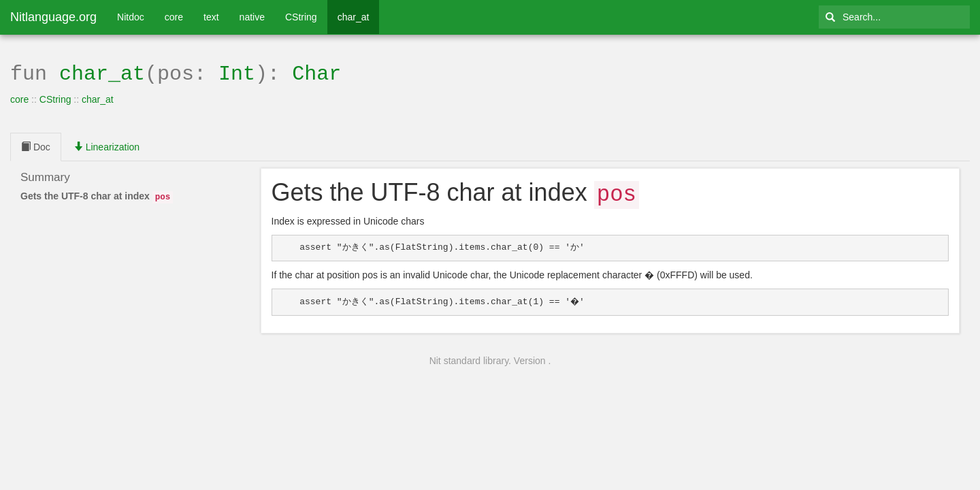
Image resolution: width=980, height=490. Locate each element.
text (211, 17)
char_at (354, 17)
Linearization (107, 146)
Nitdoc (131, 17)
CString (301, 17)
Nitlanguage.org (53, 17)
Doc (36, 146)
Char (316, 72)
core (174, 17)
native (252, 17)
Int (237, 72)
